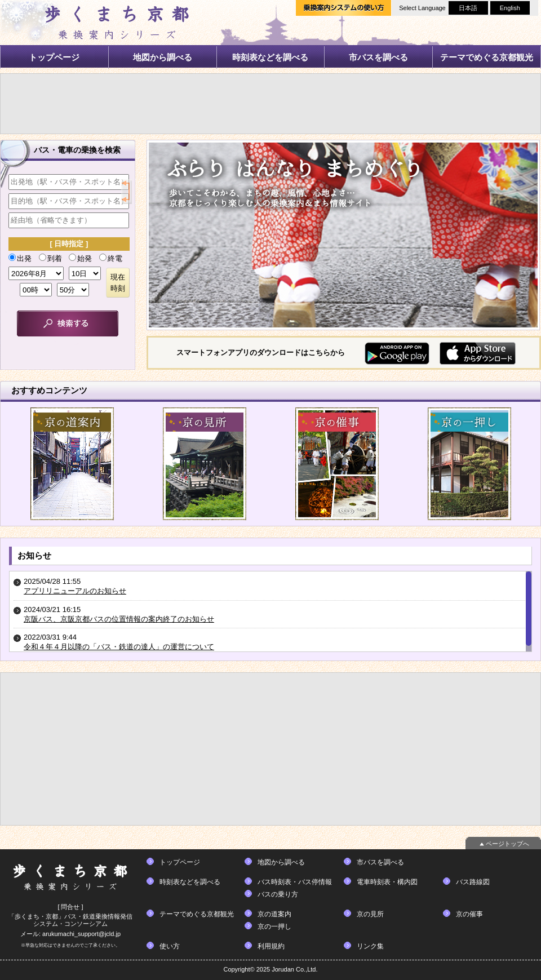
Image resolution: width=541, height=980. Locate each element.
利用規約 (271, 946)
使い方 (170, 946)
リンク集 (370, 946)
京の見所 (370, 914)
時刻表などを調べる (270, 57)
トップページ (54, 57)
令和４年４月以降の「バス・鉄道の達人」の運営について (119, 647)
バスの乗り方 (278, 894)
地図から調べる (163, 57)
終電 (111, 258)
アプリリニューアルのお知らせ (75, 591)
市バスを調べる (378, 57)
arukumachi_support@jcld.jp (81, 934)
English (510, 8)
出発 (20, 258)
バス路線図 (473, 882)
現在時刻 (118, 283)
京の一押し (274, 926)
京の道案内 (274, 914)
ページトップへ (507, 844)
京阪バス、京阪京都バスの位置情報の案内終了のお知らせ (119, 619)
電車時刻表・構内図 (387, 882)
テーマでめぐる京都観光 (487, 57)
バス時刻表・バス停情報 (295, 882)
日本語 (468, 8)
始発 (80, 258)
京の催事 (469, 914)
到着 (50, 258)
